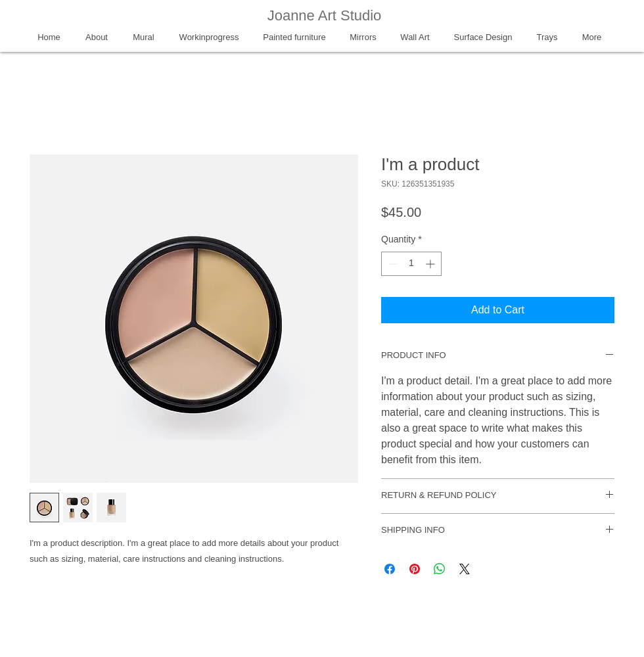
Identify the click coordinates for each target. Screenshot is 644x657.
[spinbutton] (411, 264)
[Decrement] (391, 264)
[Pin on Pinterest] (415, 569)
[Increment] (431, 264)
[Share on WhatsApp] (440, 569)
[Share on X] (465, 569)
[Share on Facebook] (390, 569)
